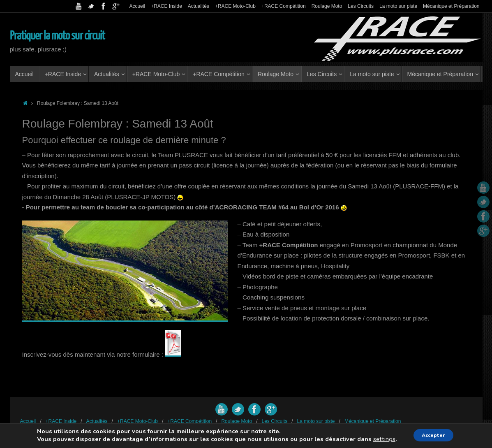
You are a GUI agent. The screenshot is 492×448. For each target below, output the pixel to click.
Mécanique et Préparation (451, 6)
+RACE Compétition (284, 6)
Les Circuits (361, 6)
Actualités (199, 6)
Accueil (137, 6)
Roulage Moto (327, 6)
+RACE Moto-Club (235, 6)
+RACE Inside (166, 6)
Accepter (434, 435)
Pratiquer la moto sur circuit (58, 36)
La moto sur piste (398, 6)
